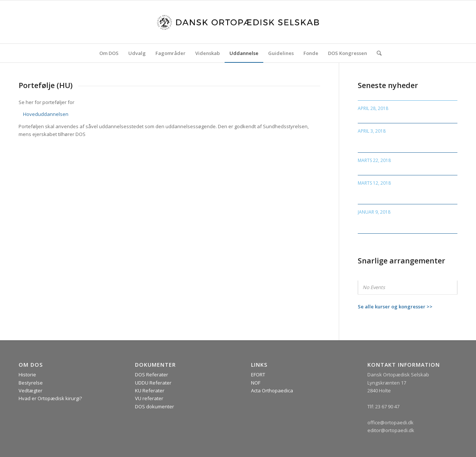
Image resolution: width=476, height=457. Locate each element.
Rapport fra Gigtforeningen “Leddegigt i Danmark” (394, 193)
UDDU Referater (153, 383)
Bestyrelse (31, 383)
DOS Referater (152, 375)
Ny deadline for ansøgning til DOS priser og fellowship (402, 142)
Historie (27, 375)
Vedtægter (30, 390)
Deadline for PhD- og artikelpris (399, 167)
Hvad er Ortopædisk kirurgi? (50, 398)
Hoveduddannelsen (46, 114)
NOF (256, 383)
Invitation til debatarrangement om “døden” (405, 223)
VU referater (149, 398)
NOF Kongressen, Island (388, 116)
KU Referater (150, 390)
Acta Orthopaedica (272, 390)
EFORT (258, 375)
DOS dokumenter (155, 406)
